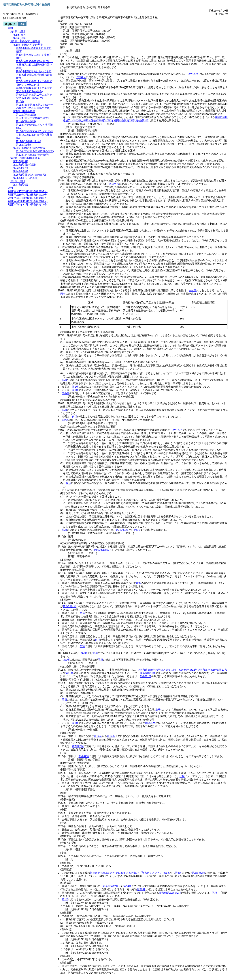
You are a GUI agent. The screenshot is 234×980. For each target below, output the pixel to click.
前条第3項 (78, 746)
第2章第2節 (198, 873)
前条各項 (84, 756)
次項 (69, 483)
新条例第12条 (111, 886)
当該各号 (81, 77)
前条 (139, 583)
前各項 (66, 393)
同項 (214, 893)
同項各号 (150, 723)
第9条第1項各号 (103, 550)
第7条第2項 (122, 530)
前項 (64, 380)
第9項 (67, 660)
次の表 (193, 290)
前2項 (65, 420)
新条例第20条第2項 (170, 893)
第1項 (75, 387)
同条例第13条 (148, 673)
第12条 (98, 736)
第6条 (178, 873)
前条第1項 (146, 676)
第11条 (69, 673)
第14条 (111, 736)
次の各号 (193, 74)
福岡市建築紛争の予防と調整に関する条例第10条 (182, 670)
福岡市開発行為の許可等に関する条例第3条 (130, 873)
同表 (63, 294)
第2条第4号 (69, 606)
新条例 (141, 889)
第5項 (137, 530)
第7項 (84, 653)
